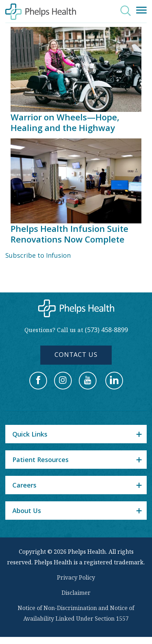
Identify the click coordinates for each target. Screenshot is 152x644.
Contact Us (76, 354)
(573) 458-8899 (106, 330)
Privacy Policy (76, 577)
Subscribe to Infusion (38, 255)
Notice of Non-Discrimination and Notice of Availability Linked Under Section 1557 (76, 613)
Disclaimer (76, 593)
